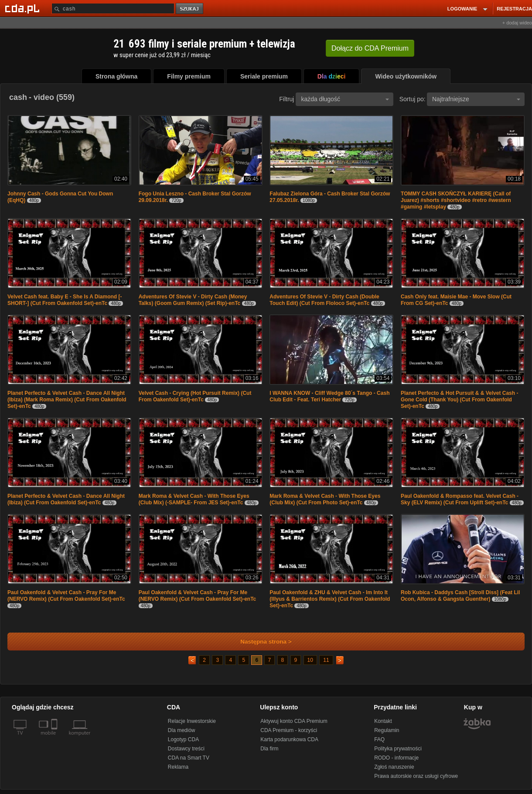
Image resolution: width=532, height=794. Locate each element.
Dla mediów (182, 730)
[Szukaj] (113, 9)
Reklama (178, 767)
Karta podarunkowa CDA (289, 739)
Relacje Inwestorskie (192, 721)
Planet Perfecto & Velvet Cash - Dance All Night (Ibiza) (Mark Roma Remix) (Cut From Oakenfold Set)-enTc (67, 400)
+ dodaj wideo (517, 23)
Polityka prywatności (398, 749)
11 (326, 660)
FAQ (379, 739)
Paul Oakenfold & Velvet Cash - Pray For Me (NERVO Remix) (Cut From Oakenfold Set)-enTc (66, 596)
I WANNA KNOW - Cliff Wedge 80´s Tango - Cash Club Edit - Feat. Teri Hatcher (329, 396)
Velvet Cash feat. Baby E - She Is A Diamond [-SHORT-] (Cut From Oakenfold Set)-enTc (65, 300)
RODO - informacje (396, 758)
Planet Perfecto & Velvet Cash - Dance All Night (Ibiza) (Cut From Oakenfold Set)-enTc (66, 499)
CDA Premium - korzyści (289, 730)
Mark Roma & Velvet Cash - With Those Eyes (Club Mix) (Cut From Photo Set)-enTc (325, 499)
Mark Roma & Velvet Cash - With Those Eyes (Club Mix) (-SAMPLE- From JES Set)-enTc (194, 499)
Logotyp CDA (183, 739)
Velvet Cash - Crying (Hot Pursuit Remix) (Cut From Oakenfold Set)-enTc (195, 396)
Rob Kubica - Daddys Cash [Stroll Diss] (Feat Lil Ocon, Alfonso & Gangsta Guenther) (460, 596)
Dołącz (370, 48)
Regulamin (387, 730)
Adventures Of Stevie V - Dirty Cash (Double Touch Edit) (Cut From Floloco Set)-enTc (324, 300)
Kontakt (383, 721)
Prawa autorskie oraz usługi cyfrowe (416, 776)
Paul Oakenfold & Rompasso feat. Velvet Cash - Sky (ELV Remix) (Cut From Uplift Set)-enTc (460, 499)
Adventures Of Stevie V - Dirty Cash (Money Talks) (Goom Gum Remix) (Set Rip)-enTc (193, 300)
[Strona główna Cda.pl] (24, 8)
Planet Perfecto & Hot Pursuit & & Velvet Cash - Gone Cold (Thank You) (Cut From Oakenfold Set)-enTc (459, 400)
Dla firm (269, 749)
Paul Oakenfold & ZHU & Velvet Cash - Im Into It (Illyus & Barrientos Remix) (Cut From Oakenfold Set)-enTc (330, 599)
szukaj (190, 9)
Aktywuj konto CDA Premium (294, 721)
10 (310, 660)
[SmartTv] (55, 738)
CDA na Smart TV (189, 758)
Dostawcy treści (186, 749)
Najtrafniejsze (476, 99)
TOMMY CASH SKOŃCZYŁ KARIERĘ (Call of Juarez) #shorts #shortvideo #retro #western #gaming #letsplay (456, 200)
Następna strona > (260, 642)
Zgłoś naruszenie (394, 767)
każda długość (345, 99)
